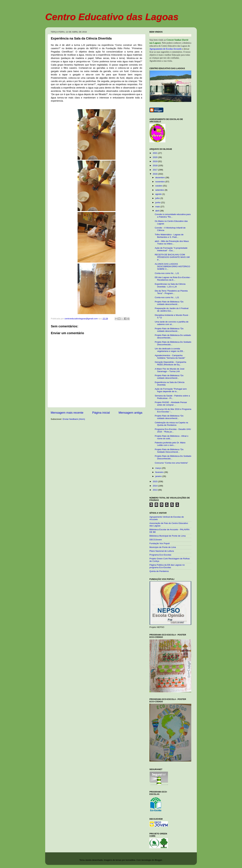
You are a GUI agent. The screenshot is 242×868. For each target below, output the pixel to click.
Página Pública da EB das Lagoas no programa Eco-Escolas (167, 566)
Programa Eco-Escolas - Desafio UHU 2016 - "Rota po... (173, 430)
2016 (155, 174)
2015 (155, 481)
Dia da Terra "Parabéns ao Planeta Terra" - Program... (171, 292)
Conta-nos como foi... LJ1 (167, 273)
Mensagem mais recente (67, 413)
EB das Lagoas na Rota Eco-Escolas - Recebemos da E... (173, 279)
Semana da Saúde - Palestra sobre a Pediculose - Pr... (172, 397)
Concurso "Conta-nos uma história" (171, 463)
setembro (160, 190)
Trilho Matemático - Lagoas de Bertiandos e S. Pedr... (169, 236)
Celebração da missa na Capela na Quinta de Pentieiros (171, 424)
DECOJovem (156, 540)
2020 (155, 157)
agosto (159, 194)
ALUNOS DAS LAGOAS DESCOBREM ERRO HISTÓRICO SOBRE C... (172, 266)
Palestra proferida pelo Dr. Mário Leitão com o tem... (170, 444)
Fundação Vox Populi (160, 543)
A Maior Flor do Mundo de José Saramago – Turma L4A (170, 370)
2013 (155, 490)
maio (158, 207)
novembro (160, 182)
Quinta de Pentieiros (159, 571)
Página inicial (101, 413)
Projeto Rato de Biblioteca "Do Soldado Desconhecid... (169, 451)
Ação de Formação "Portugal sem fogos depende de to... (171, 390)
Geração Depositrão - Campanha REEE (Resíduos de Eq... (171, 363)
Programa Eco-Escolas (160, 555)
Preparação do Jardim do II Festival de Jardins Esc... (172, 310)
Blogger (158, 860)
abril (158, 211)
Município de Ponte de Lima (163, 547)
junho (158, 202)
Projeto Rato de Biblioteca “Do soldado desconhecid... (169, 303)
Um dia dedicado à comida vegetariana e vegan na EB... (170, 350)
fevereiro (160, 472)
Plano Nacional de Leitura (162, 551)
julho (158, 198)
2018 (155, 165)
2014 (155, 486)
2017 (155, 170)
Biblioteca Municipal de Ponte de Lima (168, 536)
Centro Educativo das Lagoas (112, 17)
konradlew (130, 860)
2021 (155, 153)
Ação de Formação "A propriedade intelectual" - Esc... (171, 249)
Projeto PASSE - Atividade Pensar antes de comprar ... (171, 404)
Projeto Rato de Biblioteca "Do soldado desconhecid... (169, 330)
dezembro (160, 178)
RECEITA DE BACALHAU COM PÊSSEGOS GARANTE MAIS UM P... (172, 257)
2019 (155, 161)
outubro (159, 186)
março (159, 468)
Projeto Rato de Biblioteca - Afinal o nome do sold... (172, 437)
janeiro (159, 476)
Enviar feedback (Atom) (74, 419)
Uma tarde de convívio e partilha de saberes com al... (172, 323)
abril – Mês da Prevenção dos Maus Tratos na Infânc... (172, 242)
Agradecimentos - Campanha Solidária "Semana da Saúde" (170, 357)
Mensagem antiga (130, 413)
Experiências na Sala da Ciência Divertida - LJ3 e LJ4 (170, 285)
